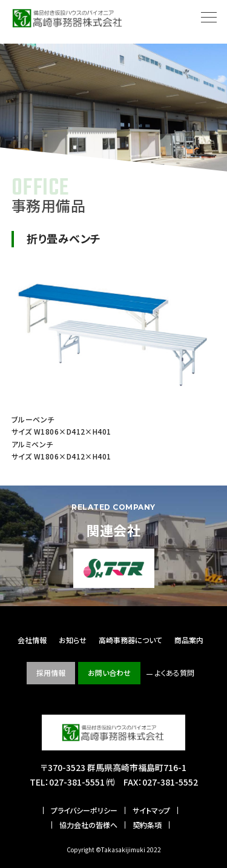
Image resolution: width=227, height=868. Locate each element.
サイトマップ (151, 810)
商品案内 (189, 640)
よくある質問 (175, 673)
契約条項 (147, 825)
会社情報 (32, 640)
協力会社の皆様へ (88, 825)
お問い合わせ (109, 673)
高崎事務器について (130, 640)
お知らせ (73, 640)
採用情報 (51, 673)
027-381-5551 (77, 782)
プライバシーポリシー (84, 810)
